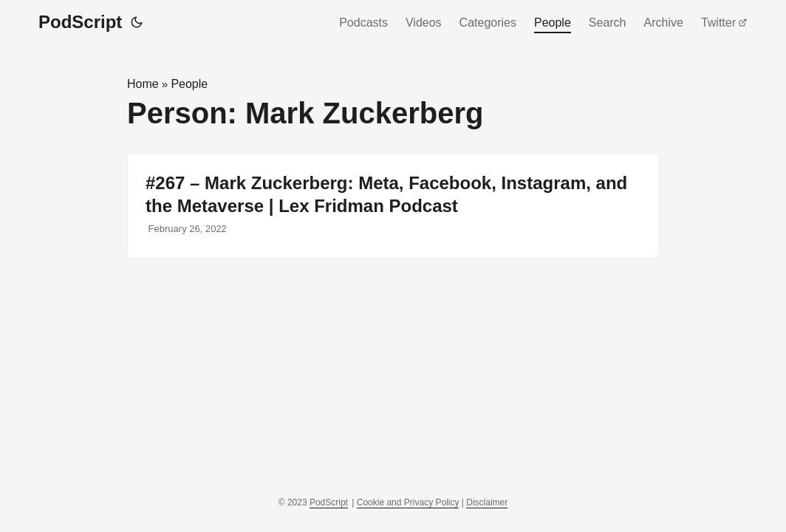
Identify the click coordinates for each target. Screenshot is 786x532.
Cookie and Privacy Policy (408, 502)
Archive (664, 23)
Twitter (724, 23)
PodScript (80, 22)
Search (608, 23)
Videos (424, 23)
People (553, 23)
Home (143, 84)
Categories (488, 23)
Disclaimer (487, 502)
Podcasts (363, 23)
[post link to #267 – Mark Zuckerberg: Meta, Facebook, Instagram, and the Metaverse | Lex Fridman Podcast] (393, 206)
